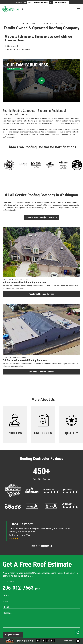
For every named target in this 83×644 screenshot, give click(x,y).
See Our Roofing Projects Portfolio (41, 217)
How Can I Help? (68, 641)
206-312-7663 (21, 588)
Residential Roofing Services (41, 294)
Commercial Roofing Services (41, 372)
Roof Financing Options (38, 3)
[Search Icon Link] (23, 10)
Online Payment (61, 3)
